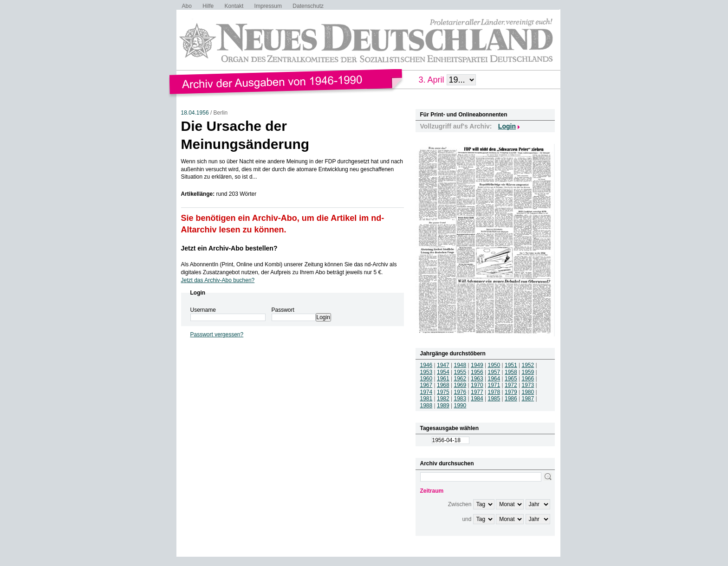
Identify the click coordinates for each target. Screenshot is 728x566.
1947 (443, 365)
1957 (494, 372)
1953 (426, 372)
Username (203, 310)
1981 (426, 399)
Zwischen (460, 504)
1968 (443, 385)
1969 (460, 385)
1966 (528, 379)
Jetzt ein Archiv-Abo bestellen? (229, 248)
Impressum (268, 6)
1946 (426, 365)
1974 (426, 392)
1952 (528, 365)
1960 (426, 379)
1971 (494, 385)
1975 (443, 392)
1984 (477, 399)
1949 (477, 365)
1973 (528, 385)
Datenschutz (308, 6)
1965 (511, 379)
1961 (443, 379)
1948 (460, 365)
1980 (528, 392)
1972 (511, 385)
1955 (460, 372)
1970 (477, 385)
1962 (460, 379)
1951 (511, 365)
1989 (443, 405)
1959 (528, 372)
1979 (511, 392)
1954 (443, 372)
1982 (443, 399)
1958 (511, 372)
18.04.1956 (195, 113)
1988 (426, 405)
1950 (494, 365)
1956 (477, 372)
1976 (460, 392)
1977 (477, 392)
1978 (494, 392)
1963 (477, 379)
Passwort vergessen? (217, 334)
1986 (511, 399)
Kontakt (234, 6)
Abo (187, 6)
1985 (494, 399)
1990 (460, 405)
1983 (460, 399)
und (467, 519)
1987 (528, 399)
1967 (426, 385)
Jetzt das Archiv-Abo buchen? (218, 280)
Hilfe (208, 6)
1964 (494, 379)
